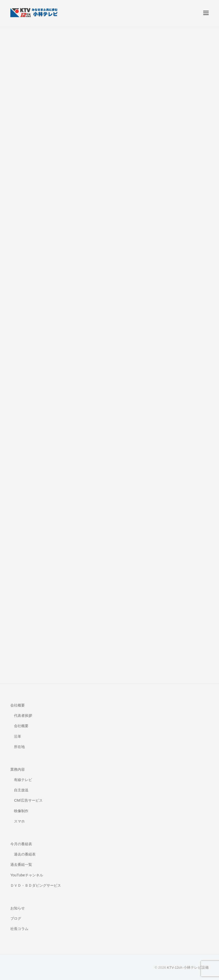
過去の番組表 (25, 854)
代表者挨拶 (23, 716)
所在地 (19, 747)
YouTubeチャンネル (27, 875)
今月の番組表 (21, 844)
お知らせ (18, 908)
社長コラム (19, 929)
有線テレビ (23, 780)
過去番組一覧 (21, 865)
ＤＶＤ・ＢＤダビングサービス (36, 885)
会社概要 (18, 705)
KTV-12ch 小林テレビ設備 (188, 967)
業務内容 (18, 769)
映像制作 (21, 811)
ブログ (16, 918)
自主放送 (21, 790)
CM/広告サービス (28, 800)
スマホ (19, 821)
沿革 (18, 736)
